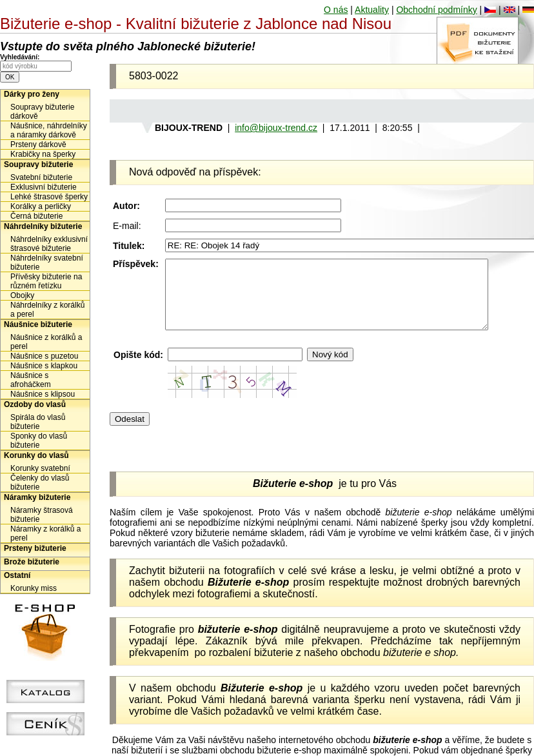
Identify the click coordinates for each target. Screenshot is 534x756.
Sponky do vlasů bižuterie (39, 441)
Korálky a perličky (41, 206)
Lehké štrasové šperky (49, 197)
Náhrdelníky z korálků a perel (47, 310)
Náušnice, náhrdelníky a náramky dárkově (49, 130)
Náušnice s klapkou (44, 366)
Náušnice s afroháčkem (31, 380)
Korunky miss (34, 588)
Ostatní (17, 575)
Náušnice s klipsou (43, 394)
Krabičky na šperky (43, 154)
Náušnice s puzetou (44, 356)
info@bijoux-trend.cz (276, 128)
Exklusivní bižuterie (44, 187)
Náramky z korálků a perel (45, 533)
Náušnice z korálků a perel (46, 342)
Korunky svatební (40, 468)
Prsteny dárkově (38, 144)
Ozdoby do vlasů (35, 404)
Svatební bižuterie (41, 177)
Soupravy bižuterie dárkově (42, 112)
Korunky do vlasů (36, 455)
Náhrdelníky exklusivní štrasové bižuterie (49, 244)
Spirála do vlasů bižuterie (38, 422)
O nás (336, 10)
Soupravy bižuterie (38, 164)
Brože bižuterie (32, 562)
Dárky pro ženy (32, 94)
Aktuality (372, 10)
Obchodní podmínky (436, 10)
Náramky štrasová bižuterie (42, 515)
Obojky (22, 295)
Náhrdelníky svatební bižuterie (47, 263)
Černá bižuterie (36, 216)
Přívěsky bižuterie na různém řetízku (46, 281)
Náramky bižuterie (37, 497)
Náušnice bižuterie (38, 324)
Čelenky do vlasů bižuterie (40, 482)
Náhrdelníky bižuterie (43, 226)
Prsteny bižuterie (35, 548)
